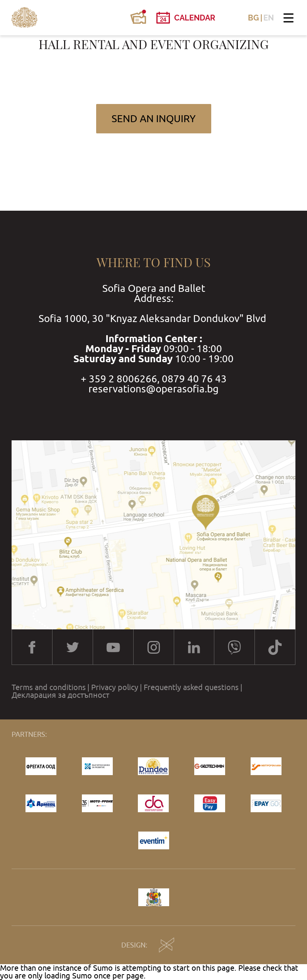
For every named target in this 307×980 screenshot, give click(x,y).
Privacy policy (115, 687)
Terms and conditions (49, 687)
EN (269, 18)
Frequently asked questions (191, 687)
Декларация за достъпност (60, 695)
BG (254, 18)
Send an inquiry (154, 118)
